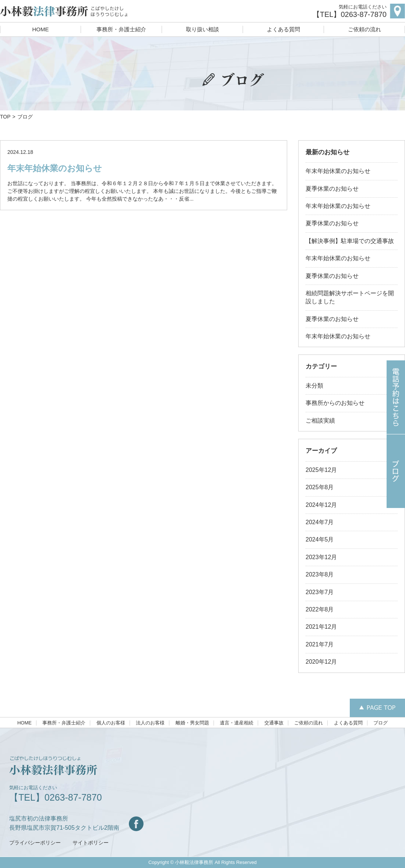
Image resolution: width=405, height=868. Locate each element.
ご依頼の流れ (364, 29)
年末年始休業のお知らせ (55, 168)
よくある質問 (283, 29)
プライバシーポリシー (35, 843)
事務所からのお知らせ (335, 403)
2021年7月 (320, 644)
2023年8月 (320, 574)
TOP (5, 117)
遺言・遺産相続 (237, 723)
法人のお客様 (150, 723)
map (397, 11)
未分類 (314, 386)
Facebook (136, 824)
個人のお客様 (111, 723)
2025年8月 (320, 487)
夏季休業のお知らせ (332, 189)
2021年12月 (321, 627)
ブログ (381, 723)
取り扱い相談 (202, 29)
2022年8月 (320, 609)
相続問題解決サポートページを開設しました (350, 297)
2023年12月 (321, 557)
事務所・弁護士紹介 (121, 29)
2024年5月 (320, 539)
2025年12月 (321, 470)
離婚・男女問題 (192, 723)
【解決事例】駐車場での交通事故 (350, 241)
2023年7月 (320, 592)
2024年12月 (321, 505)
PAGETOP (377, 708)
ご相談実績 (320, 421)
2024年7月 (320, 522)
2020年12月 (321, 662)
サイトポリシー (91, 843)
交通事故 (274, 723)
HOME (41, 29)
